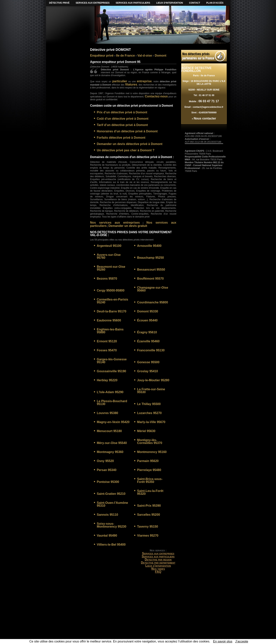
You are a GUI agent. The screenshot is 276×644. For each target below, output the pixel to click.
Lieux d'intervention (158, 566)
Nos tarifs (158, 569)
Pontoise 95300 (108, 482)
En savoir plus (223, 641)
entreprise (144, 81)
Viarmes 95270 (148, 536)
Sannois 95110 (107, 515)
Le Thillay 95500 (149, 404)
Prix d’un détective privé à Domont (122, 112)
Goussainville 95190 (111, 371)
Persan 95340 (107, 470)
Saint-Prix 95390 (149, 506)
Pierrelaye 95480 (149, 470)
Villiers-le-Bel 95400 (111, 545)
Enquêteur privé (102, 56)
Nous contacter (205, 118)
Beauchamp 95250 (150, 258)
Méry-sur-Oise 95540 (112, 443)
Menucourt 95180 (109, 431)
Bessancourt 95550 (151, 270)
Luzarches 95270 (149, 413)
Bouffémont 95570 (150, 279)
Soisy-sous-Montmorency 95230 (112, 525)
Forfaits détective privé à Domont (121, 138)
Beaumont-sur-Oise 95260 (111, 268)
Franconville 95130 (151, 350)
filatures (131, 84)
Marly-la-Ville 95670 (151, 422)
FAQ (158, 572)
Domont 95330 (147, 311)
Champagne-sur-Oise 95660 (153, 289)
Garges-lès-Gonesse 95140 (112, 361)
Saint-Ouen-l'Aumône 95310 (112, 504)
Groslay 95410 (147, 371)
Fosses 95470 (107, 350)
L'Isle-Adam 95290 (110, 392)
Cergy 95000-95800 (111, 290)
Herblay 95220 (107, 380)
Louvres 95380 (107, 413)
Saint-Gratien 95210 (111, 494)
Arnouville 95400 (149, 246)
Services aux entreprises (158, 553)
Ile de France (126, 56)
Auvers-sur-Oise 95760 (109, 256)
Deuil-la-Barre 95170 (112, 311)
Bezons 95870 (107, 279)
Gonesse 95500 (148, 362)
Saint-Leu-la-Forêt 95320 (150, 492)
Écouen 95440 (147, 320)
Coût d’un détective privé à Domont (123, 119)
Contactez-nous (156, 96)
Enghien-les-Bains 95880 (110, 331)
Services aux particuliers (158, 556)
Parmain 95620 (148, 461)
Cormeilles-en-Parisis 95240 (113, 301)
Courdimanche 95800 (152, 302)
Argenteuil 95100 (109, 246)
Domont (160, 56)
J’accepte (242, 641)
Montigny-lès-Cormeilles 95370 (150, 441)
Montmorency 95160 (152, 452)
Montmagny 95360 (110, 452)
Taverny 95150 (147, 527)
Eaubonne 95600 (109, 320)
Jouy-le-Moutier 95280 (153, 380)
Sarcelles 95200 (148, 515)
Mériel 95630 (146, 431)
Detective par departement (158, 563)
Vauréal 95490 (107, 536)
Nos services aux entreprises (115, 223)
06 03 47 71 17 (208, 101)
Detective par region (158, 560)
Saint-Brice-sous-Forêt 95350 (150, 480)
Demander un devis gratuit (128, 226)
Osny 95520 (105, 461)
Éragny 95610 (147, 332)
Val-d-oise (145, 56)
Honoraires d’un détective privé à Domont (127, 131)
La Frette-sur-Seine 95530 (151, 391)
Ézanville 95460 (148, 341)
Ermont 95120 (107, 341)
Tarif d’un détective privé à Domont (122, 125)
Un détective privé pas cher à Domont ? (126, 150)
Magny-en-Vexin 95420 (113, 422)
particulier (120, 81)
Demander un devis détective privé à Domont (130, 144)
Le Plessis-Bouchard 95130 (112, 403)
